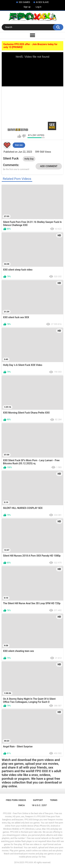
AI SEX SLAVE (42, 2)
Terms (54, 800)
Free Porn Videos (16, 800)
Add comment (49, 166)
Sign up (27, 7)
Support (38, 800)
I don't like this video (24, 136)
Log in (39, 7)
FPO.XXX (29, 862)
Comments (11, 165)
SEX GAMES (24, 2)
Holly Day (29, 159)
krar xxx (19, 145)
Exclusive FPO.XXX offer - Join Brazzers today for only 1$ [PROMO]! (30, 46)
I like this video (19, 136)
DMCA (22, 805)
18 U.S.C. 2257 (39, 805)
